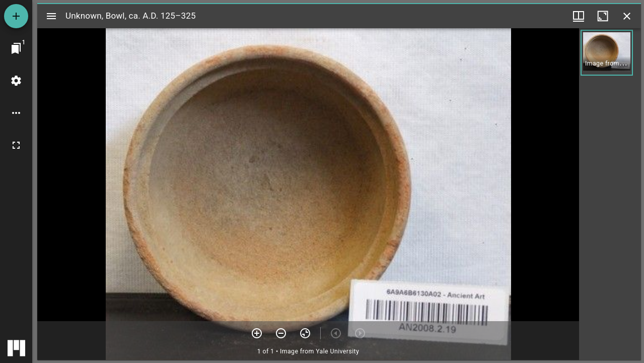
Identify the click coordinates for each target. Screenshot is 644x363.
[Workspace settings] (16, 81)
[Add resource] (16, 16)
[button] (607, 53)
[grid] (610, 194)
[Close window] (627, 16)
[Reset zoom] (305, 333)
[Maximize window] (603, 16)
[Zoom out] (281, 333)
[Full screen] (16, 145)
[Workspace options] (16, 113)
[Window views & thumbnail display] (579, 16)
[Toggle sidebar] (51, 16)
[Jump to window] (16, 48)
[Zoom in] (257, 333)
